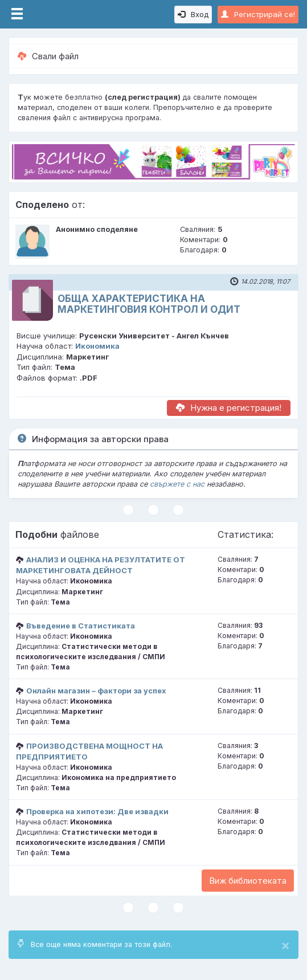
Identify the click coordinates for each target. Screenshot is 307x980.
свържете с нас (177, 484)
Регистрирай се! (258, 14)
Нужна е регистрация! (229, 408)
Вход (193, 14)
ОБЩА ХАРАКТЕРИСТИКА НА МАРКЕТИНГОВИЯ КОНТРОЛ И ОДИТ (149, 304)
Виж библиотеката (248, 881)
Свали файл (48, 56)
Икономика (97, 346)
